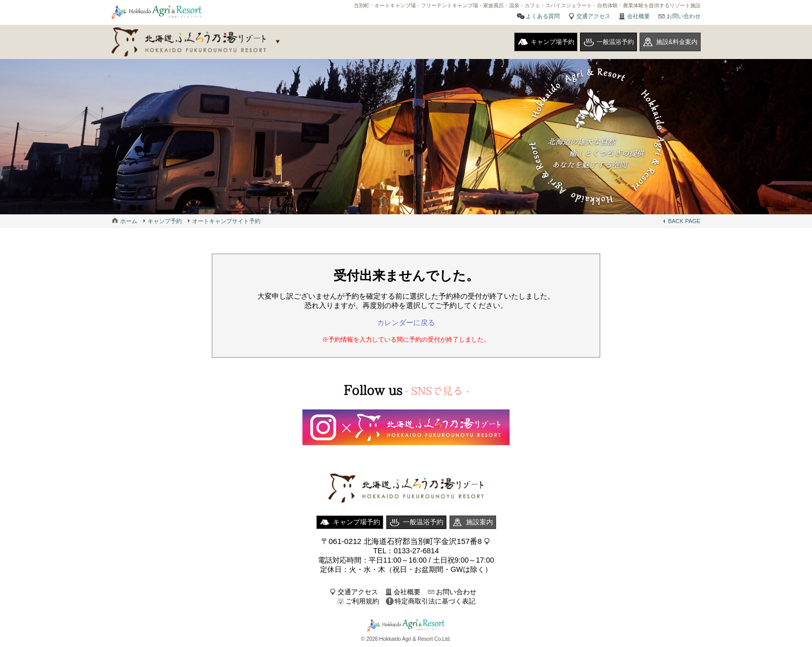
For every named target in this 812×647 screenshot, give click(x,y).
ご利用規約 (362, 601)
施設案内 (480, 522)
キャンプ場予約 (553, 42)
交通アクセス (593, 16)
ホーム (129, 221)
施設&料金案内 (677, 42)
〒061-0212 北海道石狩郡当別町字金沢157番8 (402, 541)
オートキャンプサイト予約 (226, 221)
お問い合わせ (684, 16)
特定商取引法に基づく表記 (435, 601)
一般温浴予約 (615, 42)
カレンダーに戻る (406, 322)
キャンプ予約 (165, 221)
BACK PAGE (684, 221)
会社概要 (639, 16)
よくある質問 (543, 16)
